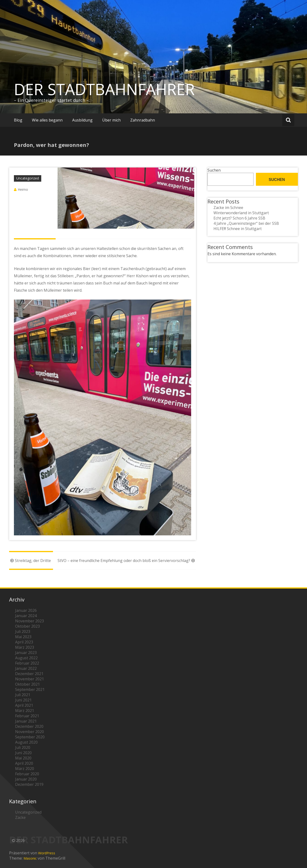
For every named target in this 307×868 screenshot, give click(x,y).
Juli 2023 (23, 631)
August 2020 (26, 742)
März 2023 (25, 647)
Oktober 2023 (27, 626)
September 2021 (30, 689)
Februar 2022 (27, 663)
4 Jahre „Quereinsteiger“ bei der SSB (246, 223)
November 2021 (30, 679)
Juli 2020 (23, 747)
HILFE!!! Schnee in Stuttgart (238, 229)
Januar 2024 (26, 616)
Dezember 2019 (29, 784)
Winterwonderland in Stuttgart (241, 213)
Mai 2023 (23, 637)
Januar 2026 (26, 610)
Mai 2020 (23, 758)
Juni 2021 (23, 700)
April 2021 (24, 705)
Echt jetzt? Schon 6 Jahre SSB (239, 218)
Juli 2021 (23, 695)
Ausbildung (82, 120)
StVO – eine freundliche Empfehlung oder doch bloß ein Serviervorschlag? (127, 561)
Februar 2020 (27, 774)
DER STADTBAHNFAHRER (104, 89)
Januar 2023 (26, 653)
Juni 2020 (23, 753)
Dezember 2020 (29, 726)
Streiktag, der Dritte (30, 561)
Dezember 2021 (29, 674)
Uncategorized (28, 178)
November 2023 (30, 621)
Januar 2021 (26, 721)
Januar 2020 (26, 779)
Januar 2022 (26, 668)
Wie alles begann (47, 120)
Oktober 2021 (27, 684)
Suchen (214, 170)
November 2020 (30, 732)
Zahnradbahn (143, 120)
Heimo (23, 189)
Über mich (111, 120)
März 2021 (25, 711)
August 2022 (26, 658)
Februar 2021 (27, 716)
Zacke (20, 817)
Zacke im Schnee (228, 208)
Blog (18, 120)
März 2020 (25, 769)
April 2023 (24, 642)
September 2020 (30, 737)
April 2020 (24, 763)
